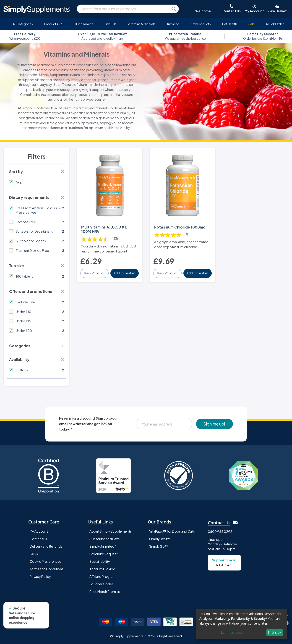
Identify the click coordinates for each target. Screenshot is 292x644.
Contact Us (38, 539)
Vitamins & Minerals (142, 24)
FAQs (34, 554)
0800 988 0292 (220, 531)
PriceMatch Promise (105, 591)
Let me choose (232, 632)
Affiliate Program (102, 576)
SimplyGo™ (159, 546)
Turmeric (173, 24)
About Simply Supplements (111, 531)
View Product (94, 273)
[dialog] (242, 624)
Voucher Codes (102, 584)
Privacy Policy (40, 576)
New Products (201, 24)
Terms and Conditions (47, 569)
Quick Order (275, 24)
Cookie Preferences (46, 561)
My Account (39, 531)
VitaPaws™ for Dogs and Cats (172, 531)
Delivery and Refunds (46, 546)
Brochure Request (104, 554)
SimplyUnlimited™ (104, 546)
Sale (252, 24)
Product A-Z (53, 24)
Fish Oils (110, 24)
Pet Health (230, 24)
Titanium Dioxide (102, 569)
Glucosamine (83, 24)
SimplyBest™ (160, 539)
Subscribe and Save (105, 539)
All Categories (23, 24)
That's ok (274, 632)
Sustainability (100, 561)
